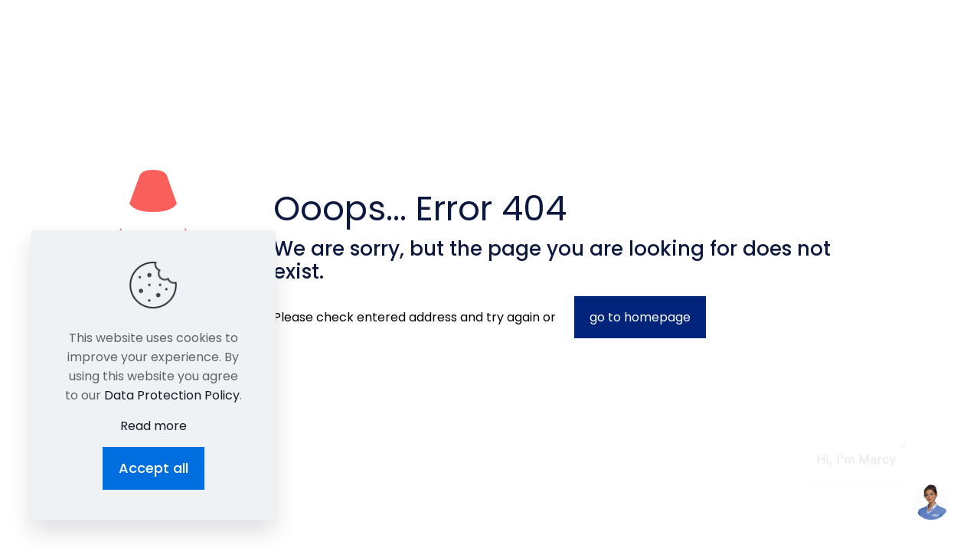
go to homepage (640, 317)
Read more (154, 426)
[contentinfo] (903, 448)
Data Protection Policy (172, 395)
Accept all (154, 468)
